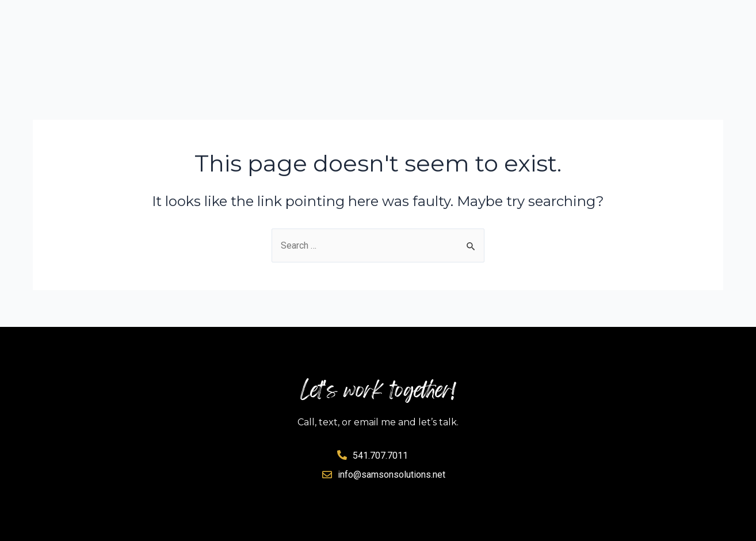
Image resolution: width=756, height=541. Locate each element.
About (599, 17)
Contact (694, 44)
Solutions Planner (349, 17)
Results (530, 17)
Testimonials (682, 17)
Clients (612, 44)
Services (455, 17)
